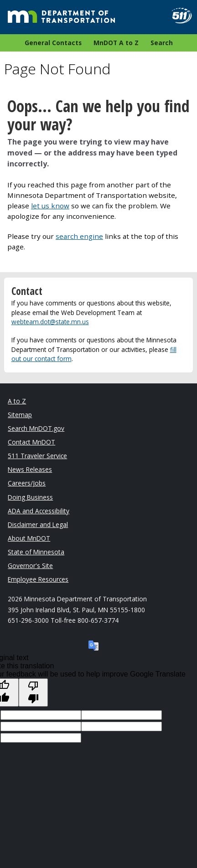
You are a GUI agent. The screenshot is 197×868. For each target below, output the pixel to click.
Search (162, 43)
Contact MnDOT (31, 442)
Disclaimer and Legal (38, 524)
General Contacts (53, 43)
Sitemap (20, 415)
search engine (79, 236)
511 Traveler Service (37, 456)
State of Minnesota (36, 552)
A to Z (17, 401)
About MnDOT (29, 538)
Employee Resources (38, 579)
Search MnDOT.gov (36, 428)
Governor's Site (30, 566)
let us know (50, 206)
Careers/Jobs (27, 483)
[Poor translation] (33, 692)
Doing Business (30, 497)
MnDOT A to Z (116, 43)
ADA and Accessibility (39, 511)
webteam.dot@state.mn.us (50, 322)
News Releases (30, 469)
